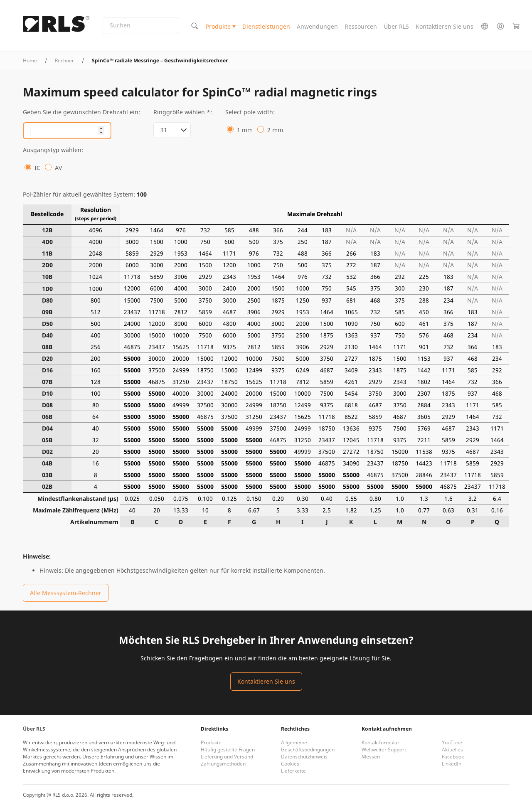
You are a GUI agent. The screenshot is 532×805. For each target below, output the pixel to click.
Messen (371, 757)
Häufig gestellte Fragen (228, 750)
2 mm (275, 130)
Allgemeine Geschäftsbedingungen (308, 746)
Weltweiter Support (384, 750)
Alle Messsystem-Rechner (66, 593)
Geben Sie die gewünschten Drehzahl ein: (81, 112)
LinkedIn (452, 764)
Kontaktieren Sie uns (445, 26)
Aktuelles (452, 750)
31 (164, 130)
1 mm (245, 130)
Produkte (218, 26)
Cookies (290, 764)
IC (37, 168)
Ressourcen (361, 26)
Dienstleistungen (266, 26)
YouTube (452, 742)
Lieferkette (293, 771)
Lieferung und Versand (227, 757)
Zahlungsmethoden (223, 764)
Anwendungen (317, 26)
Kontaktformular (381, 742)
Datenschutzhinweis (304, 757)
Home (30, 60)
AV (58, 168)
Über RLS (396, 26)
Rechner (64, 60)
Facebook (453, 757)
